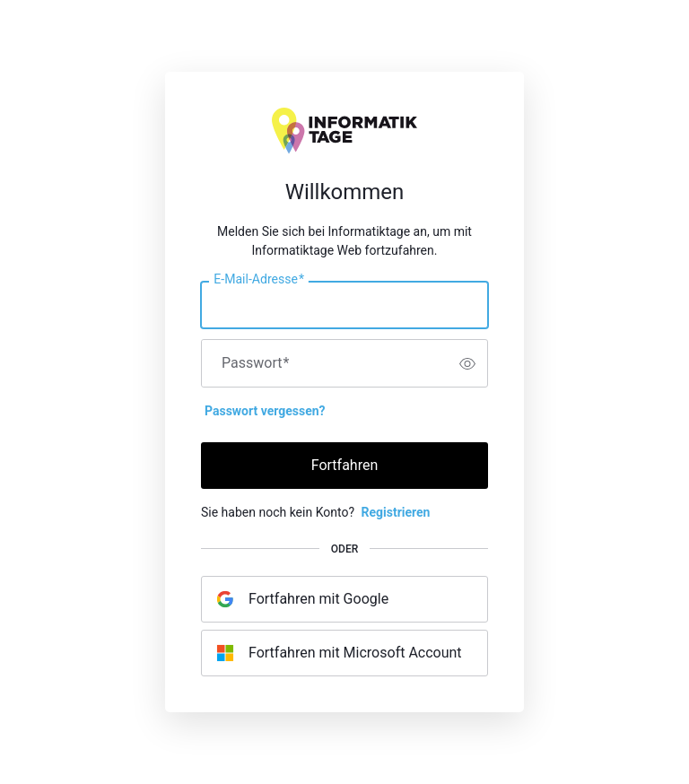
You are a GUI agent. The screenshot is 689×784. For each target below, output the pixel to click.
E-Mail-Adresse (259, 280)
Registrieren (395, 512)
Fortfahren (345, 465)
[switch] (467, 363)
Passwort (255, 363)
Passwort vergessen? (265, 411)
